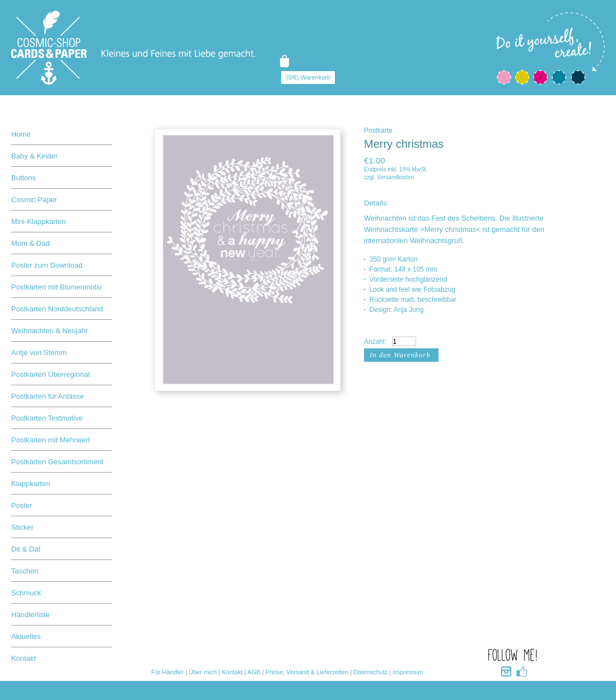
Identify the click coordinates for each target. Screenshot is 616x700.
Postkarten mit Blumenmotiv (57, 287)
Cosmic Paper (34, 200)
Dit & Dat (26, 549)
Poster (22, 505)
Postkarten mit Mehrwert (51, 440)
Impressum (408, 672)
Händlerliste (31, 615)
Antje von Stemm (39, 353)
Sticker (22, 527)
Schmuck (26, 593)
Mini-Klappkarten (39, 221)
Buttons (24, 178)
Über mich (203, 672)
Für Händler (167, 672)
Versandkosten (395, 177)
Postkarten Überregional (50, 374)
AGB (254, 672)
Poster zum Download (47, 265)
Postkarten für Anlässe (48, 396)
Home (21, 134)
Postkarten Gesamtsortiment (57, 462)
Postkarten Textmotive (47, 418)
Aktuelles (26, 636)
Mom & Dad (31, 243)
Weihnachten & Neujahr (50, 331)
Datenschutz (370, 672)
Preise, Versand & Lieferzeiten (307, 672)
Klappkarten (31, 484)
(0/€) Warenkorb (308, 77)
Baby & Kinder (34, 156)
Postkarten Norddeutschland (57, 309)
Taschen (25, 571)
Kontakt (24, 658)
